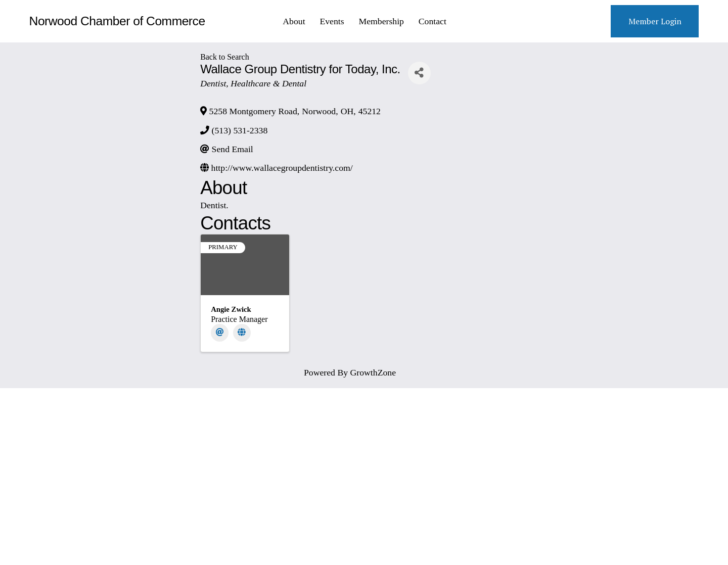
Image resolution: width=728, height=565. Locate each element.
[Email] (220, 333)
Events (332, 21)
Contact (433, 21)
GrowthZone (373, 372)
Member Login (655, 21)
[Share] (419, 73)
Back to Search (224, 57)
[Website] (242, 333)
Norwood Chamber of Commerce (117, 21)
